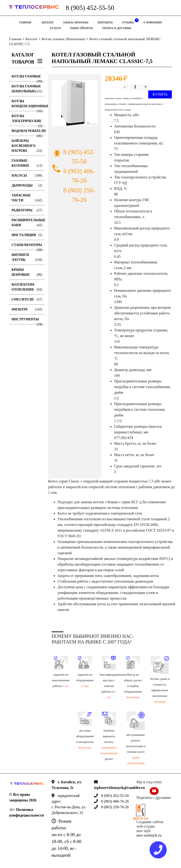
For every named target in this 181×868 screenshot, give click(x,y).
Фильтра (27, 309)
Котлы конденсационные (28, 105)
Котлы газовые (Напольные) (64, 39)
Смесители (27, 299)
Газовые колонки (27, 163)
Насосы (27, 176)
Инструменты (27, 321)
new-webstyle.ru (149, 835)
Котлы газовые (27, 78)
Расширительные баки (28, 223)
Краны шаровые (27, 273)
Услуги (55, 28)
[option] (75, 103)
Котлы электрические (27, 120)
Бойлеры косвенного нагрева (27, 146)
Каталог (48, 22)
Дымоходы (27, 185)
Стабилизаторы (27, 247)
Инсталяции (27, 235)
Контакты (105, 22)
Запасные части (27, 198)
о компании (152, 22)
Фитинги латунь (27, 258)
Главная (25, 22)
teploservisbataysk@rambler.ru (119, 788)
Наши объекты (82, 28)
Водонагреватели (28, 133)
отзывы (130, 21)
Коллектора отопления (27, 287)
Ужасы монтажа (76, 22)
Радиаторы (27, 210)
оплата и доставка (117, 28)
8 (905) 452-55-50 (90, 8)
